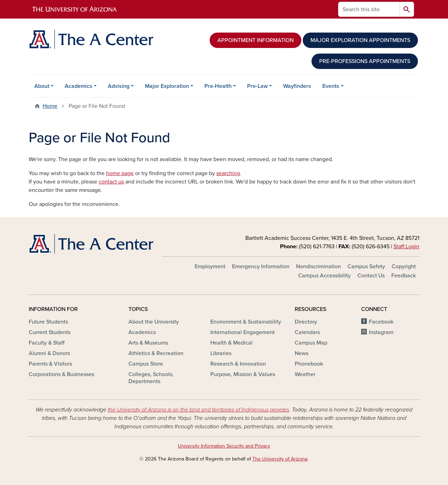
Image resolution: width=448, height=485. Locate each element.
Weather (305, 374)
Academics (79, 86)
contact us (111, 182)
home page (120, 173)
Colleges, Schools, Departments (151, 378)
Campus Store (146, 364)
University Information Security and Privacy (224, 446)
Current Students (50, 332)
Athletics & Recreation (156, 353)
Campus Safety (366, 266)
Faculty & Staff (47, 343)
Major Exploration (167, 86)
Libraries (221, 353)
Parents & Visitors (50, 364)
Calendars (307, 332)
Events (331, 86)
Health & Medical (232, 343)
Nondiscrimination (318, 266)
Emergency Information (261, 266)
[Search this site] (369, 9)
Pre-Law (257, 86)
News (302, 353)
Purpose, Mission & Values (243, 374)
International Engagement (243, 332)
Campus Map (311, 343)
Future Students (48, 322)
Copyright (404, 266)
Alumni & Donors (49, 353)
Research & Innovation (238, 364)
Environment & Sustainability (246, 322)
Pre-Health (218, 86)
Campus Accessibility (324, 276)
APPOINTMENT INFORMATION (255, 40)
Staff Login (406, 247)
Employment (210, 266)
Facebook (381, 322)
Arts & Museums (148, 343)
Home (50, 106)
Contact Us (371, 276)
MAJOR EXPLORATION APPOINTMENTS (360, 40)
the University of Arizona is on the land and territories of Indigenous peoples (198, 410)
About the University (154, 322)
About (42, 86)
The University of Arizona (280, 459)
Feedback (404, 276)
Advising (119, 86)
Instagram (381, 332)
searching (228, 173)
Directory (306, 322)
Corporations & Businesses (61, 374)
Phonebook (309, 364)
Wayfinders (297, 86)
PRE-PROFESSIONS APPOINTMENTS (365, 61)
